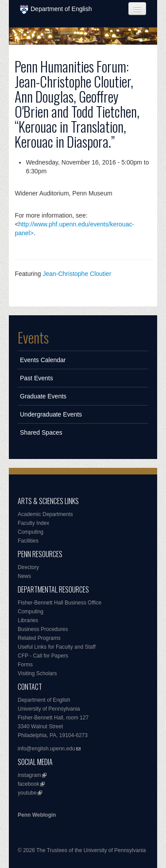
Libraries (28, 620)
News (24, 576)
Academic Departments (45, 514)
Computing (31, 532)
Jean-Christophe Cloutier (77, 274)
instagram (29, 775)
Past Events (37, 378)
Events (33, 337)
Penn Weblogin (37, 815)
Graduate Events (43, 396)
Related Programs (39, 638)
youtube (27, 793)
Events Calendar (43, 360)
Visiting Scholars (37, 673)
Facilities (28, 541)
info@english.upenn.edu (46, 749)
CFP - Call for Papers (43, 656)
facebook (29, 784)
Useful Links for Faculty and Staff (57, 647)
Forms (25, 665)
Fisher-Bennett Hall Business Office (60, 603)
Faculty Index (33, 523)
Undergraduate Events (51, 414)
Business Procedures (43, 629)
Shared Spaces (41, 432)
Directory (28, 567)
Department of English (56, 10)
